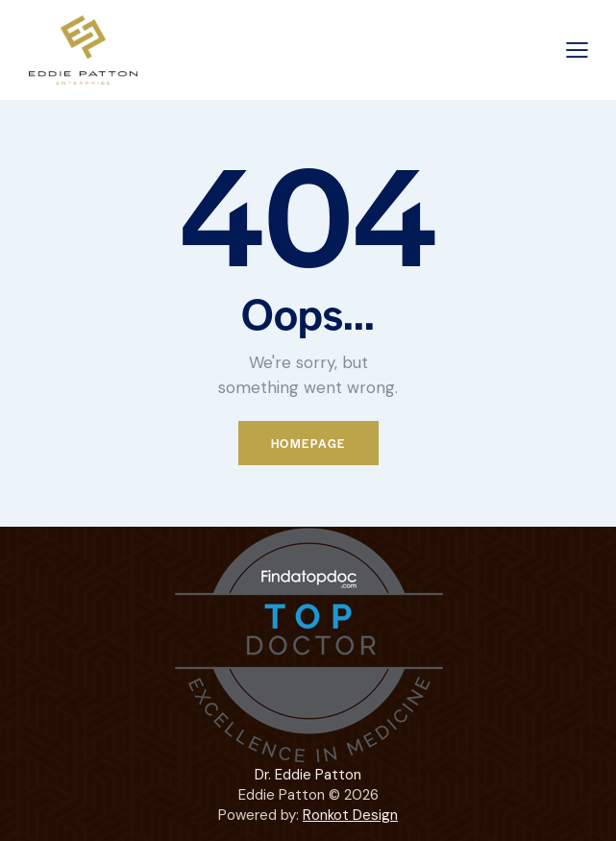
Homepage (308, 443)
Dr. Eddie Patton (308, 775)
